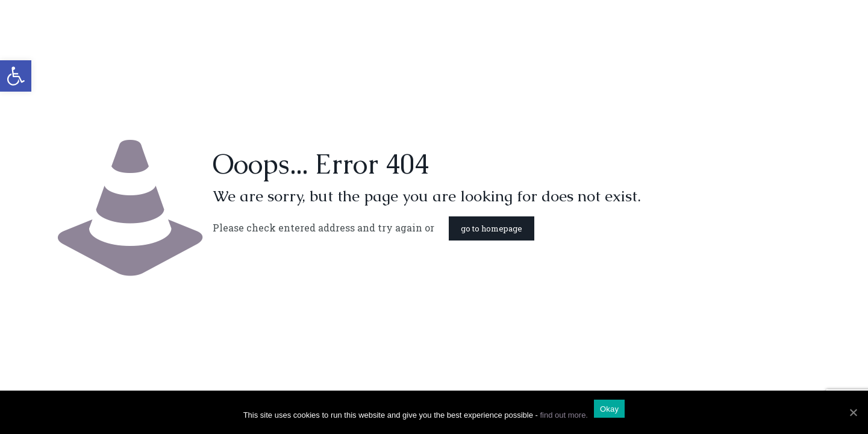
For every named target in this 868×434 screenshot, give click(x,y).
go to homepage (492, 228)
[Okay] (853, 412)
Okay (609, 409)
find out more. (564, 415)
